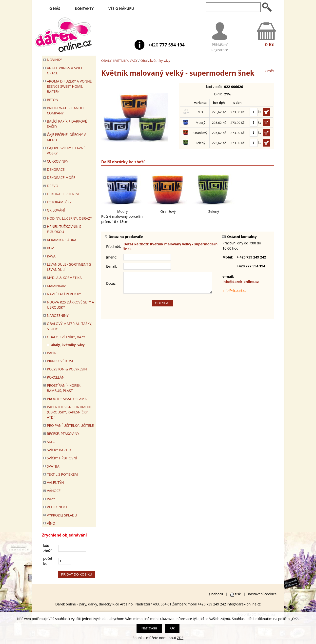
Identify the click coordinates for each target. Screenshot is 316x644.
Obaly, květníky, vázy (68, 345)
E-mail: (112, 266)
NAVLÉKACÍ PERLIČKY (64, 294)
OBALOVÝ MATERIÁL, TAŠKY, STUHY (70, 326)
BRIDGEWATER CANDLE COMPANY (66, 110)
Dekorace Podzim (63, 194)
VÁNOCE (54, 491)
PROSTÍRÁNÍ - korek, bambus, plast (64, 388)
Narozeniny (58, 315)
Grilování (56, 210)
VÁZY (51, 499)
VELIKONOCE (57, 507)
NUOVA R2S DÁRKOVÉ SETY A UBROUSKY (70, 305)
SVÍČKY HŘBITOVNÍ (62, 458)
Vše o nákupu (121, 9)
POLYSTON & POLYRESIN (67, 369)
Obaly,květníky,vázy (155, 61)
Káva (51, 256)
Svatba (53, 466)
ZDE (180, 638)
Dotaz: (111, 285)
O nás (55, 9)
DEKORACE (56, 169)
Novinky (54, 60)
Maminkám (57, 286)
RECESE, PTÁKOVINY (63, 434)
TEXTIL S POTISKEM (62, 474)
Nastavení (149, 628)
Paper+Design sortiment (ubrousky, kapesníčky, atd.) (69, 412)
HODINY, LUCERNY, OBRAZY (69, 218)
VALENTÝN (55, 483)
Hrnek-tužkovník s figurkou (64, 229)
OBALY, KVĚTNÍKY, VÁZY (119, 61)
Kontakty (84, 9)
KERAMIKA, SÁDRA (62, 240)
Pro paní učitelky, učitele (70, 425)
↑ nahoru (216, 594)
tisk (238, 594)
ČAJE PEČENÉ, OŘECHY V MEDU (66, 137)
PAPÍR (52, 353)
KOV (50, 248)
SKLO (51, 442)
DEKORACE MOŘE (61, 178)
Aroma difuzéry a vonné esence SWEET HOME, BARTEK (69, 86)
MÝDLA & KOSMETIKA (64, 278)
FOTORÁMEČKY (59, 202)
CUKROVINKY (58, 161)
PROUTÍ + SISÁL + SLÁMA (67, 399)
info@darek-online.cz (241, 282)
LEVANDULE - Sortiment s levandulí (69, 267)
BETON (53, 100)
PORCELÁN (56, 377)
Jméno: (112, 257)
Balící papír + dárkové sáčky (67, 124)
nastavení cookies (262, 594)
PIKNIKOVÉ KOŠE (60, 361)
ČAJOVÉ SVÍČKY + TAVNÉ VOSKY (66, 150)
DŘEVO (53, 186)
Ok (172, 628)
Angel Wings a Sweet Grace (66, 70)
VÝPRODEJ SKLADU (62, 515)
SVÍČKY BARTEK (59, 450)
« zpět (269, 71)
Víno (51, 523)
